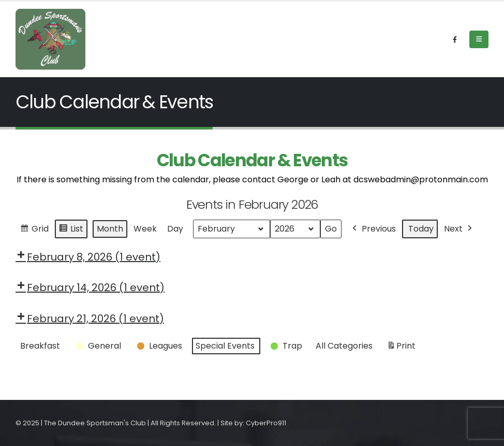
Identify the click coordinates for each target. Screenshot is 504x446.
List (71, 230)
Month (110, 229)
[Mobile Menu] (479, 39)
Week (145, 229)
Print (401, 348)
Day (175, 229)
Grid (34, 230)
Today (421, 229)
